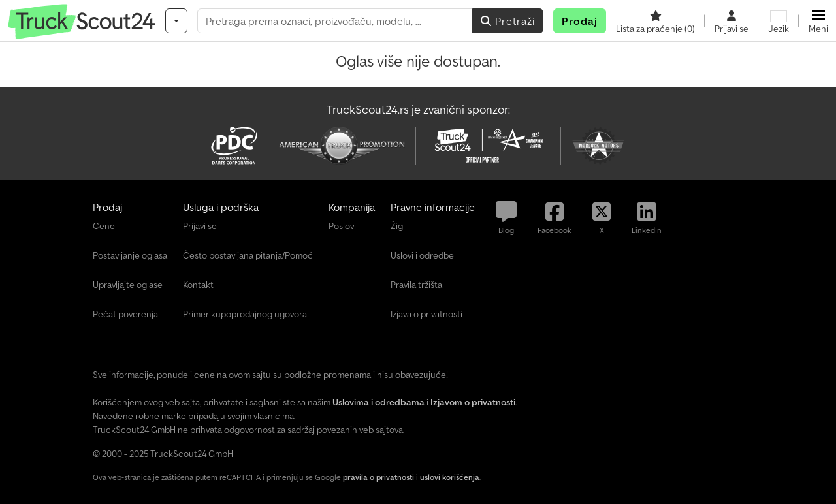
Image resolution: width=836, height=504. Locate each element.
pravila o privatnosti (378, 477)
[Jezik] (779, 21)
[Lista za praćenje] (655, 21)
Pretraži (508, 21)
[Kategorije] (176, 21)
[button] (818, 21)
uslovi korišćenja (450, 477)
